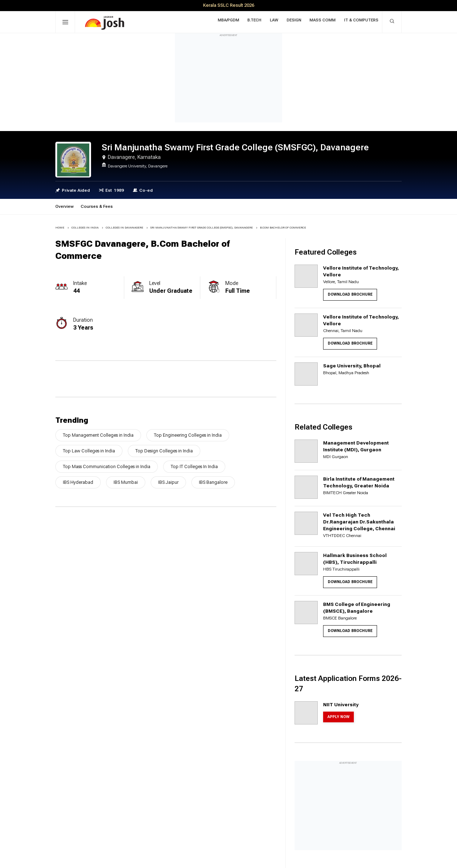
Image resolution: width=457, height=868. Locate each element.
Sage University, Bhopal (352, 366)
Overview (64, 206)
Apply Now (338, 717)
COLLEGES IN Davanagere (124, 228)
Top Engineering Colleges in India (188, 435)
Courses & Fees (97, 206)
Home (60, 228)
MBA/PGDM (235, 21)
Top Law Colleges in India (89, 451)
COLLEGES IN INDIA (85, 228)
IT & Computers (361, 21)
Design (297, 21)
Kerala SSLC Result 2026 (229, 5)
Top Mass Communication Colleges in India (107, 466)
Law (278, 21)
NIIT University (341, 704)
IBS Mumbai (126, 482)
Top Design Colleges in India (164, 451)
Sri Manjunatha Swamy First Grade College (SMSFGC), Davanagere (202, 228)
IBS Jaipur (168, 482)
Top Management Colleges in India (98, 435)
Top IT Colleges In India (194, 466)
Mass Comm (324, 21)
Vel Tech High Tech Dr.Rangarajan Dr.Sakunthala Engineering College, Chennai (359, 522)
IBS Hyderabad (78, 482)
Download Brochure (350, 294)
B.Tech (260, 21)
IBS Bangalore (213, 482)
